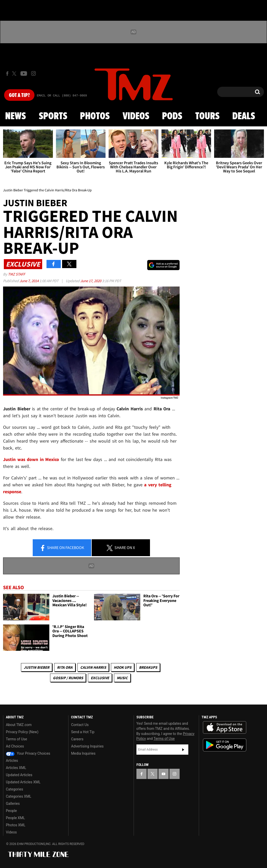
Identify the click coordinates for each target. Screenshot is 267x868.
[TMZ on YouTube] (164, 774)
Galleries (13, 804)
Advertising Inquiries (87, 746)
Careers (77, 739)
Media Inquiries (83, 753)
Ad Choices (15, 746)
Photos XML (16, 825)
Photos (95, 116)
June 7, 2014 (29, 281)
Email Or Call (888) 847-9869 (62, 96)
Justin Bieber (37, 667)
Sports (53, 116)
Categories (14, 789)
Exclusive (100, 678)
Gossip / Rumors (68, 678)
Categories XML (19, 796)
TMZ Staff (16, 274)
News (15, 116)
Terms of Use (16, 739)
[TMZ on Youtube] (24, 73)
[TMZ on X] (15, 74)
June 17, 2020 (91, 281)
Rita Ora (65, 667)
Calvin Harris (93, 667)
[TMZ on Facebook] (7, 74)
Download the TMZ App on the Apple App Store (225, 728)
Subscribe (183, 750)
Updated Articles (19, 775)
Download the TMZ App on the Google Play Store (225, 745)
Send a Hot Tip (83, 732)
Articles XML (16, 768)
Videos (136, 116)
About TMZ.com (19, 725)
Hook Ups (123, 667)
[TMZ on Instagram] (33, 73)
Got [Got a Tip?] (19, 95)
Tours (207, 116)
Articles (12, 761)
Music (122, 678)
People (11, 811)
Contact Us (80, 725)
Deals (244, 116)
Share (62, 548)
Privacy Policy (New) (22, 732)
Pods (172, 116)
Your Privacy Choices (28, 753)
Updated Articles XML (23, 782)
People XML (15, 818)
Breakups (148, 667)
